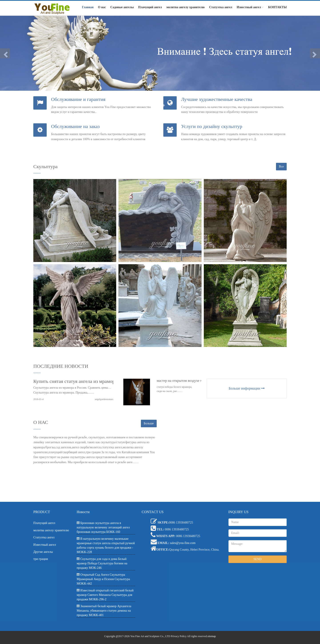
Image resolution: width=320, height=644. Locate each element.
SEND (257, 559)
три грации (41, 559)
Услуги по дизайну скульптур (212, 126)
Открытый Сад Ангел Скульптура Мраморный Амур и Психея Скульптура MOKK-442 (103, 579)
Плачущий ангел (150, 7)
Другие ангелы (43, 552)
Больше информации (247, 388)
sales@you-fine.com (183, 543)
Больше (149, 423)
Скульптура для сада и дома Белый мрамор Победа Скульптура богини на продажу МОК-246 (102, 563)
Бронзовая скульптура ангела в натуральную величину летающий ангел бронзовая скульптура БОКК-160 (103, 527)
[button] (5, 53)
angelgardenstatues (104, 399)
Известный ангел (250, 7)
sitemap (212, 636)
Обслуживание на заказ (75, 126)
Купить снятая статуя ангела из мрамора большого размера (95, 381)
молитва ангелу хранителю (186, 7)
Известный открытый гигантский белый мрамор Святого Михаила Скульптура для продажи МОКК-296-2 (105, 595)
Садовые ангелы (122, 7)
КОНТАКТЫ (277, 7)
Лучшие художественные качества (217, 99)
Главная (88, 7)
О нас (102, 7)
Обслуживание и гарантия (78, 99)
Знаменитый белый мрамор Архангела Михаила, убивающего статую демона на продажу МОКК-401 (104, 611)
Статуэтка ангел (221, 7)
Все (281, 166)
